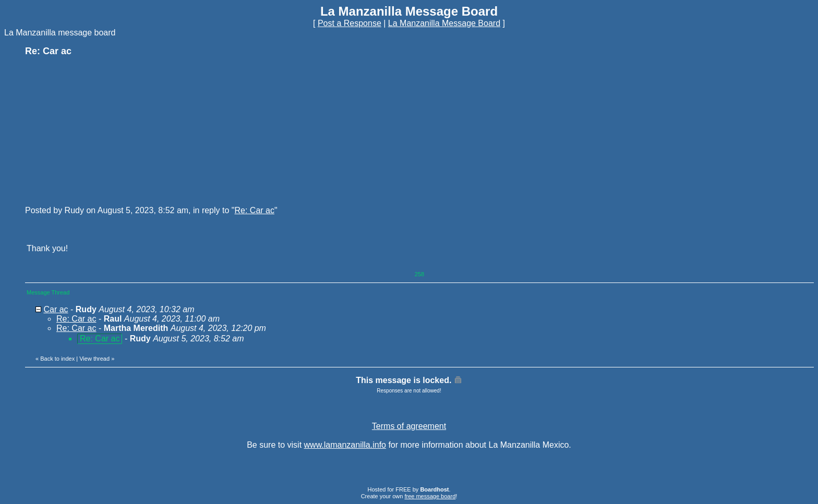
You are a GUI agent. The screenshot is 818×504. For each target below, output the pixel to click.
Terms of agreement (409, 426)
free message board (430, 496)
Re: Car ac (254, 210)
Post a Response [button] (350, 23)
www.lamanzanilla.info (345, 445)
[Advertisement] (103, 130)
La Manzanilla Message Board (444, 23)
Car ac (56, 309)
